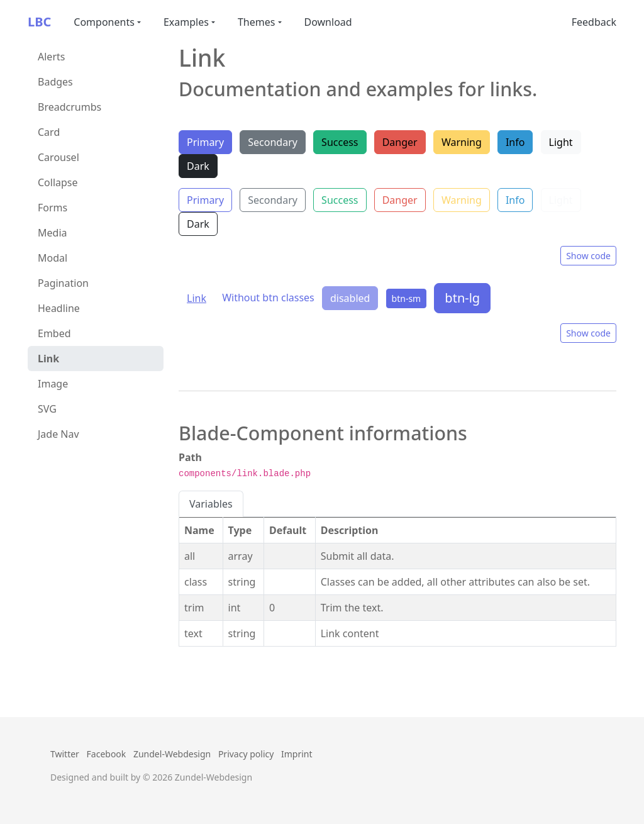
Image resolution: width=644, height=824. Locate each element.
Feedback (594, 22)
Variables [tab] (211, 504)
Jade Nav (58, 434)
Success (340, 142)
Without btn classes (268, 298)
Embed (54, 333)
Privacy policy (246, 754)
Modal (53, 258)
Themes (256, 22)
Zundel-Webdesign (172, 754)
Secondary (273, 142)
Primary (205, 142)
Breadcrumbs (69, 107)
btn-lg (462, 298)
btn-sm (407, 298)
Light (561, 142)
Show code (588, 256)
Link (48, 359)
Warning (462, 142)
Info (515, 142)
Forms (53, 208)
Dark (198, 166)
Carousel (58, 157)
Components (104, 22)
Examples (186, 22)
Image (53, 384)
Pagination (63, 283)
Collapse (58, 182)
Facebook (107, 754)
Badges (55, 82)
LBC (39, 22)
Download (328, 22)
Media (52, 233)
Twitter (65, 754)
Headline (59, 308)
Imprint (297, 754)
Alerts (51, 57)
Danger (400, 142)
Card (49, 132)
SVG (47, 409)
